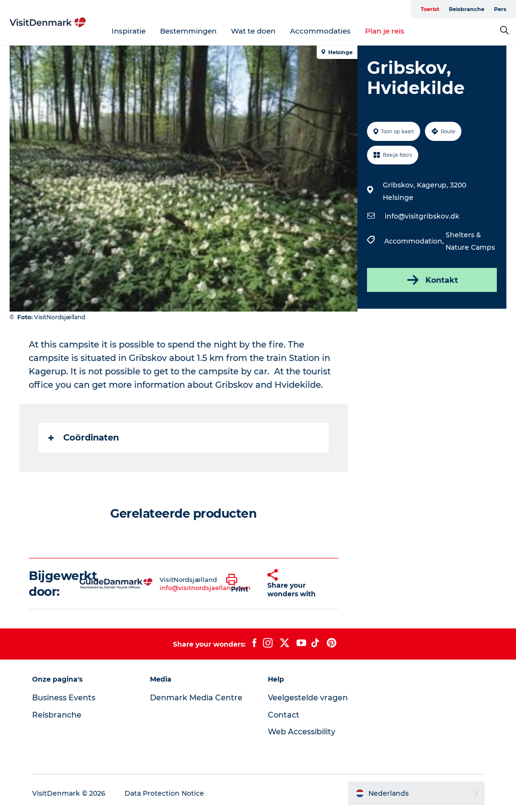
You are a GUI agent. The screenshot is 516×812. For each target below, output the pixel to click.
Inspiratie (129, 31)
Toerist (430, 9)
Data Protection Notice (164, 793)
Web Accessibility (302, 732)
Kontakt (432, 280)
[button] (240, 584)
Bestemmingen (188, 31)
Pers (500, 9)
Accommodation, (415, 241)
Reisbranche (467, 9)
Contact (284, 715)
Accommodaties (320, 31)
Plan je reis (385, 31)
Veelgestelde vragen (308, 698)
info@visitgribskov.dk (422, 216)
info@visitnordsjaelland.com (205, 588)
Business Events (64, 698)
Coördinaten (84, 438)
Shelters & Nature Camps (470, 241)
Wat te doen (253, 31)
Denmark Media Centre (196, 698)
